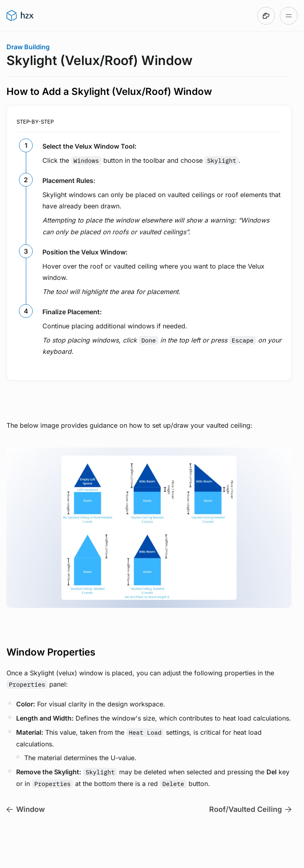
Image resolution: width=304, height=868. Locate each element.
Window (26, 809)
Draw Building (28, 47)
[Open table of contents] (289, 16)
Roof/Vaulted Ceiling (250, 809)
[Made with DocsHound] (266, 16)
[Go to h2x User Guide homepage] (20, 16)
